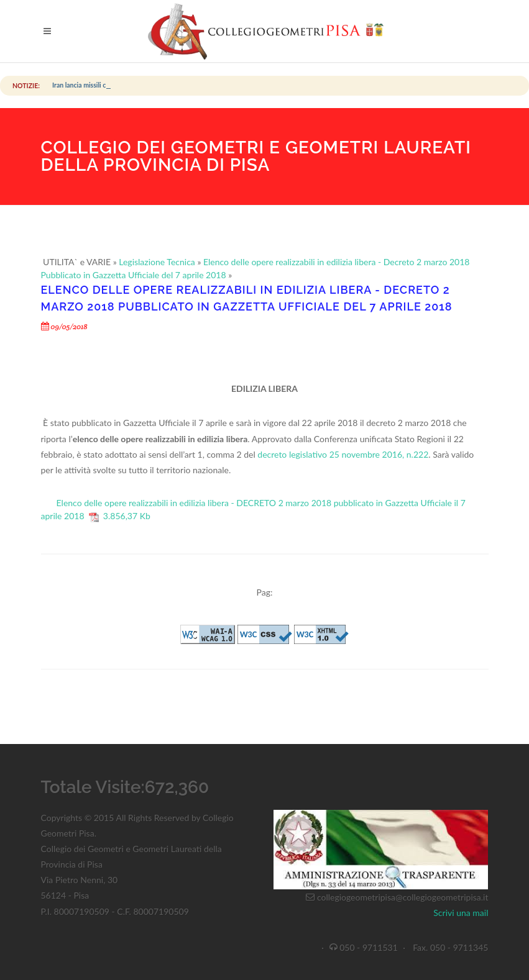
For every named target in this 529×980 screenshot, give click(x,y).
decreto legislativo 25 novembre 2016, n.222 (343, 454)
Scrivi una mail (461, 913)
